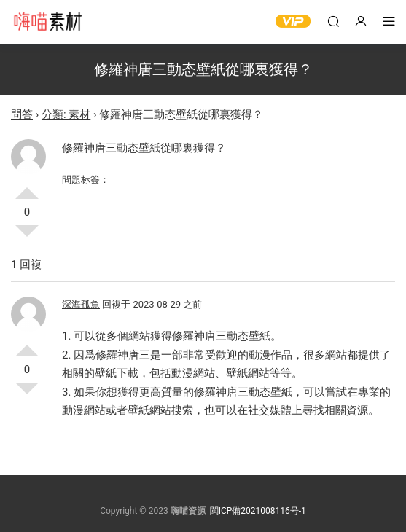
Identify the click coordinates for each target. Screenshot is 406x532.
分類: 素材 (66, 114)
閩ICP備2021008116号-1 (258, 511)
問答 (22, 114)
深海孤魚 (81, 304)
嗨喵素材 (47, 22)
